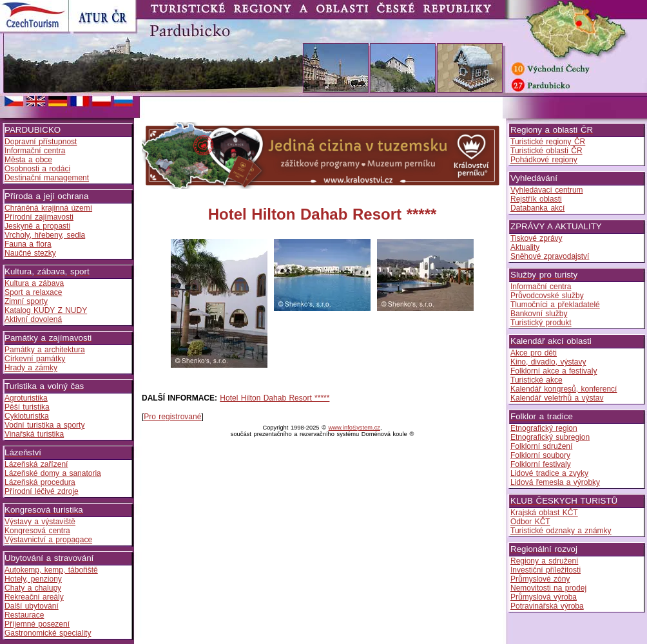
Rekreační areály (34, 597)
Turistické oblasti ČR (546, 151)
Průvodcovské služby (547, 296)
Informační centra (35, 151)
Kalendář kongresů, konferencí (564, 389)
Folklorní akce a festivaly (554, 371)
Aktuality (525, 247)
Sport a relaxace (33, 292)
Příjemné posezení (37, 624)
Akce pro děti (534, 353)
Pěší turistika (27, 407)
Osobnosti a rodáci (37, 169)
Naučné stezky (30, 253)
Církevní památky (35, 359)
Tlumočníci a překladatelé (555, 305)
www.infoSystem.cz (354, 428)
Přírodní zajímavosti (39, 217)
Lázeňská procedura (40, 482)
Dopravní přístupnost (41, 142)
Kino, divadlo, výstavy (548, 362)
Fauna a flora (28, 244)
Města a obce (28, 160)
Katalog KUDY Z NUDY (46, 310)
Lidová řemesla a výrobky (555, 482)
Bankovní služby (539, 314)
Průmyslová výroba (544, 597)
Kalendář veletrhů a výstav (557, 398)
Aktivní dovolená (33, 319)
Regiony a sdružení (544, 561)
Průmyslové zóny (540, 579)
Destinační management (47, 178)
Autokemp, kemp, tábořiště (51, 570)
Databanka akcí (537, 208)
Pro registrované (172, 417)
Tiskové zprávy (536, 238)
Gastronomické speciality (48, 633)
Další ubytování (32, 606)
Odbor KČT (530, 522)
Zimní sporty (26, 301)
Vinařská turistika (34, 434)
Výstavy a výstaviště (40, 522)
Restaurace (24, 615)
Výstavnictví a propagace (48, 540)
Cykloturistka (27, 416)
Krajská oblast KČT (544, 513)
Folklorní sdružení (541, 446)
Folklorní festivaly (541, 464)
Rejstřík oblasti (536, 199)
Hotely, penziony (33, 579)
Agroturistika (26, 398)
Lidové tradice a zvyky (549, 473)
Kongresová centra (37, 531)
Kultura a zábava (34, 283)
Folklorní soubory (540, 455)
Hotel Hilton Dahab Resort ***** (275, 398)
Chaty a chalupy (33, 588)
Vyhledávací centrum (547, 190)
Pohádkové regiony (544, 160)
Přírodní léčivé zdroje (42, 491)
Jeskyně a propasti (37, 226)
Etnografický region (544, 428)
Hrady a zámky (31, 368)
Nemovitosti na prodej (548, 588)
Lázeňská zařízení (36, 464)
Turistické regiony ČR (548, 142)
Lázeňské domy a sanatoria (53, 473)
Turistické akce (536, 380)
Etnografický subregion (550, 437)
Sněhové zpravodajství (550, 256)
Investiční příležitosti (546, 570)
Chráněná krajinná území (48, 208)
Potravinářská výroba (547, 606)
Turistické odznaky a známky (561, 531)
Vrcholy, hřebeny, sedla (45, 235)
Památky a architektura (45, 350)
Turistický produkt (541, 323)
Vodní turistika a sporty (44, 425)
